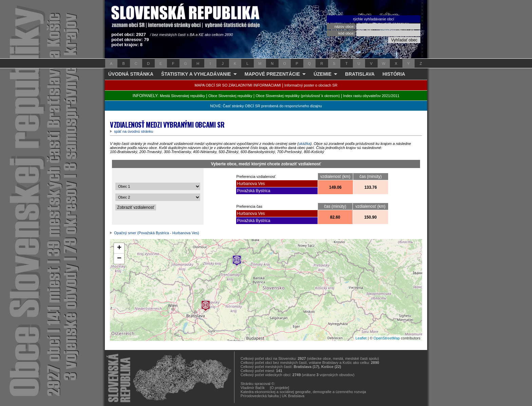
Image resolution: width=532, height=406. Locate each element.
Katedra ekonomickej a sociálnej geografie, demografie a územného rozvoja (303, 392)
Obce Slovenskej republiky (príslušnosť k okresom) (298, 96)
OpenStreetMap (387, 338)
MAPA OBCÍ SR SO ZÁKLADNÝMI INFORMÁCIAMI (238, 85)
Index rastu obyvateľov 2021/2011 (371, 96)
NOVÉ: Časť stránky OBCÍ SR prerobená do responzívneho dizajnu (266, 106)
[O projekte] (279, 388)
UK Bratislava (293, 396)
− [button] (119, 259)
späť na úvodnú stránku (134, 131)
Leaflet (361, 338)
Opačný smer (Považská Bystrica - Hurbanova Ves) (157, 233)
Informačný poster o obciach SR (311, 85)
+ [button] (119, 248)
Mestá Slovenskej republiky (182, 96)
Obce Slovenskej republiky (230, 96)
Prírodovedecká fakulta (260, 396)
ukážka (305, 144)
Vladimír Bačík (253, 388)
